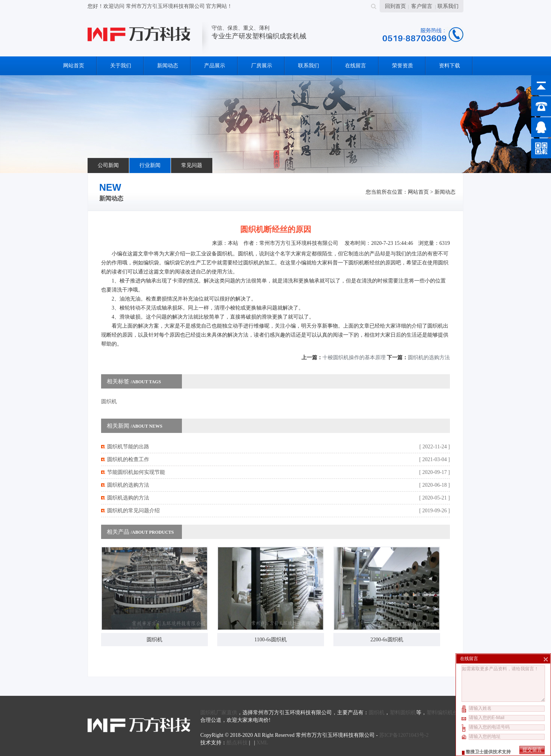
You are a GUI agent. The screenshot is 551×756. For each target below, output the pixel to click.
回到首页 (395, 6)
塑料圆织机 (403, 713)
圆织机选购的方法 (128, 498)
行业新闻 (150, 165)
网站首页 (74, 66)
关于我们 (121, 66)
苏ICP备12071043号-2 (404, 735)
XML (262, 743)
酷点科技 (237, 743)
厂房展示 (262, 66)
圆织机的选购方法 (429, 358)
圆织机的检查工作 (128, 459)
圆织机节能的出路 (128, 447)
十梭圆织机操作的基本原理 (354, 358)
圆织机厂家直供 (219, 713)
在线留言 (356, 66)
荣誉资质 (403, 66)
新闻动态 (168, 66)
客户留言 (422, 6)
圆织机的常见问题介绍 (133, 511)
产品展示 (215, 66)
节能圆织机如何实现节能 (136, 472)
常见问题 (192, 165)
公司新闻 (108, 165)
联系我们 (448, 6)
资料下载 (450, 66)
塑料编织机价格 (445, 713)
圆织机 (109, 402)
